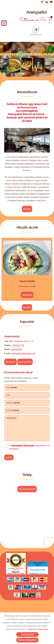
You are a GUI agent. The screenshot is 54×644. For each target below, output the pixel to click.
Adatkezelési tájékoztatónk (38, 629)
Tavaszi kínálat (27, 281)
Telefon (13, 403)
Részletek (27, 295)
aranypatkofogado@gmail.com (23, 353)
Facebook (10, 362)
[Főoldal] (36, 31)
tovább (27, 209)
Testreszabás (27, 634)
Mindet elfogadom (27, 640)
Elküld (9, 458)
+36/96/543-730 (18, 345)
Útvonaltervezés (27, 489)
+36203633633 (16, 349)
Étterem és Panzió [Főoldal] (37, 17)
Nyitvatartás (25, 362)
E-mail (13, 411)
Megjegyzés (12, 418)
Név (12, 387)
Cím (8, 395)
